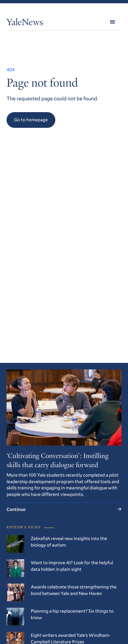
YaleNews (25, 23)
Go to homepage (31, 119)
